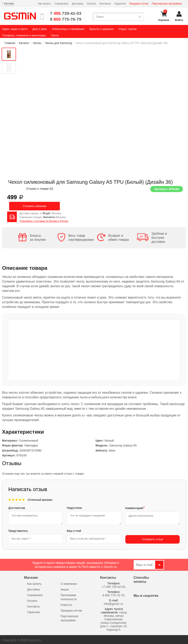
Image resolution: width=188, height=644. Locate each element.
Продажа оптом (139, 4)
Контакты (105, 4)
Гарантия (120, 4)
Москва (9, 3)
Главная (10, 43)
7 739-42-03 (66, 13)
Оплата (91, 4)
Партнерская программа (167, 4)
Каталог (24, 43)
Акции (65, 588)
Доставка (78, 4)
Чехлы (37, 43)
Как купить (45, 4)
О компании (69, 582)
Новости (66, 603)
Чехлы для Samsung (59, 43)
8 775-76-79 (66, 19)
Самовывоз (62, 4)
